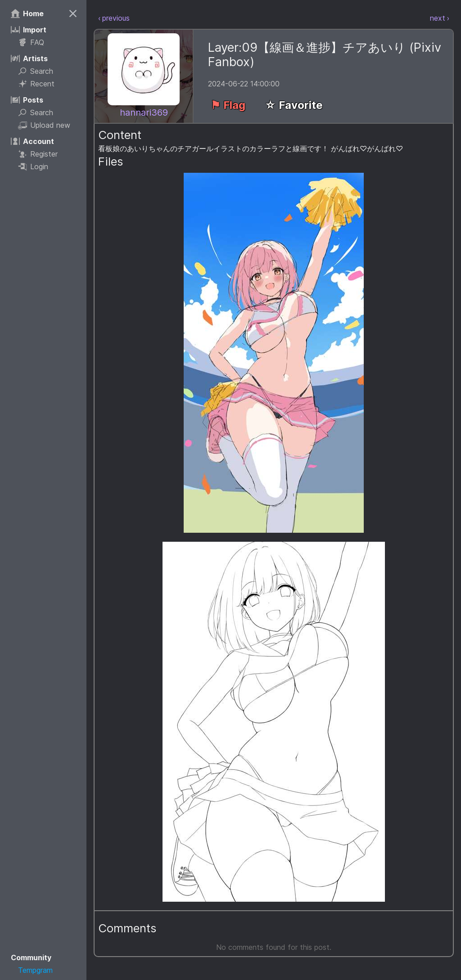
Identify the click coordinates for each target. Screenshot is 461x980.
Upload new (44, 125)
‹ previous (114, 18)
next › (440, 18)
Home (27, 13)
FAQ (31, 42)
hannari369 (144, 112)
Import (29, 30)
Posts (27, 100)
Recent (36, 84)
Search (36, 71)
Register (38, 154)
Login (33, 166)
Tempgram (35, 970)
